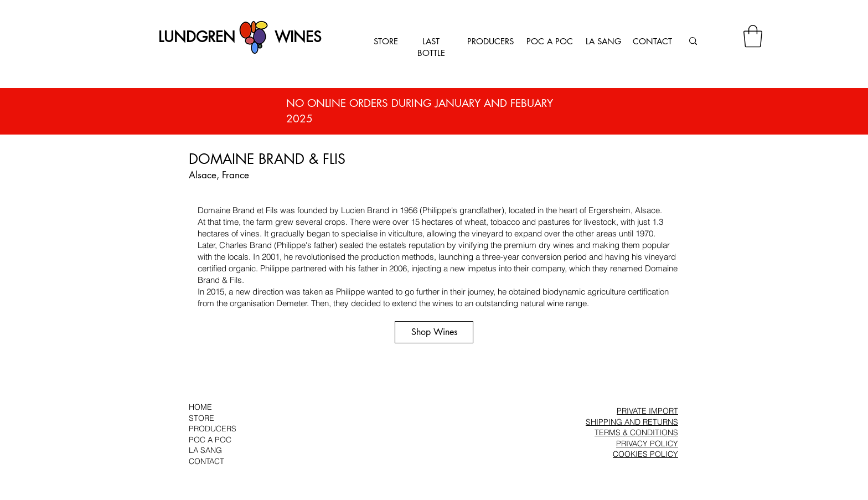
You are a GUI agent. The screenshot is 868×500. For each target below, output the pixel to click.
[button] (753, 36)
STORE (386, 41)
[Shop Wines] (434, 332)
